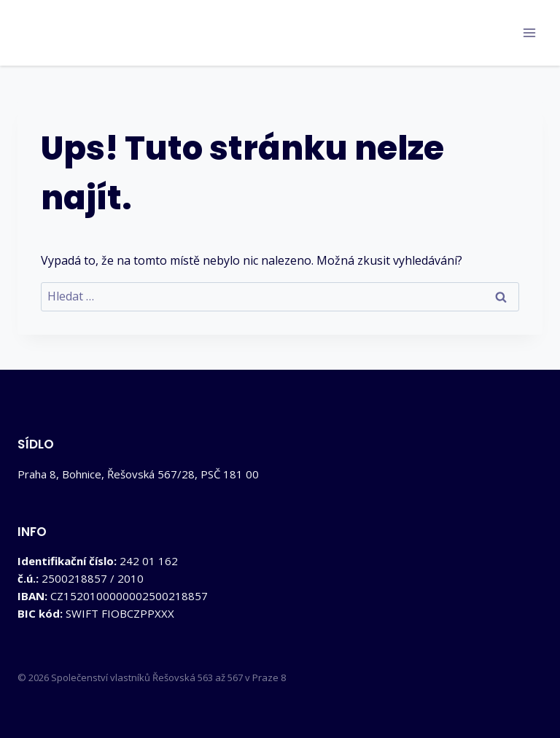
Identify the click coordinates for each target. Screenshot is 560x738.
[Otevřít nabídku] (529, 32)
